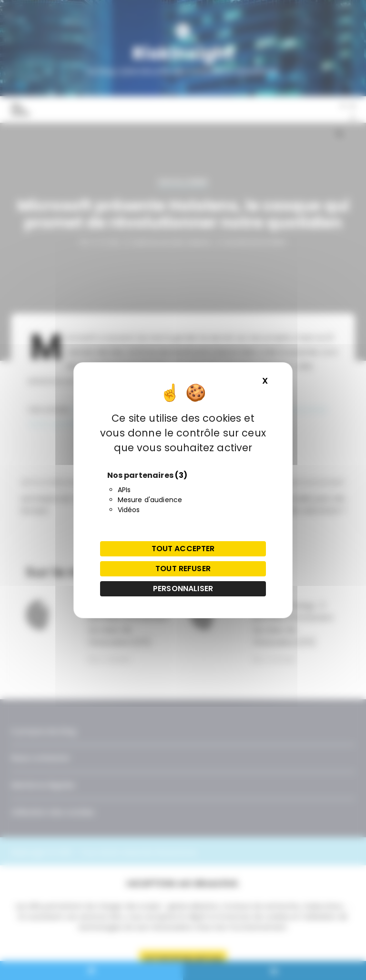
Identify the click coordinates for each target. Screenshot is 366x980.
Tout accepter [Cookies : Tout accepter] (183, 549)
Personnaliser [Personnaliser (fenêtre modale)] (183, 589)
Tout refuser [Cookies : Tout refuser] (183, 569)
